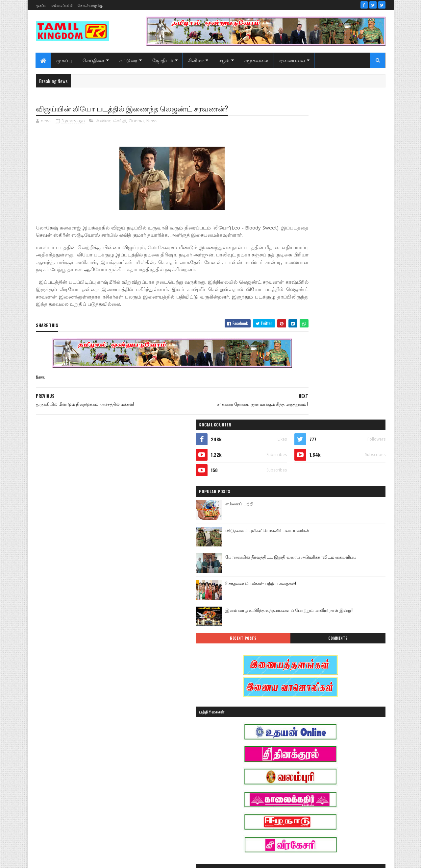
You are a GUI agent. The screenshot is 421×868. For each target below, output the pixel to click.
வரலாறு (291, 792)
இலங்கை (338, 700)
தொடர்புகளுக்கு (90, 5)
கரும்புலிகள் (295, 734)
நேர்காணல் (338, 769)
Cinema (136, 122)
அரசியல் (324, 665)
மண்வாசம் (340, 780)
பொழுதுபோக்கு (299, 780)
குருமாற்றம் (294, 746)
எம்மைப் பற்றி (324, 186)
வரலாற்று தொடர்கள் (302, 803)
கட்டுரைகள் (340, 723)
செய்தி (120, 122)
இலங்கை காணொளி (302, 711)
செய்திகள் (94, 60)
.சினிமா (103, 122)
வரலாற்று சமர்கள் (334, 792)
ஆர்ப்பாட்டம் (334, 677)
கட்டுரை (128, 60)
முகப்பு (41, 5)
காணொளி (334, 734)
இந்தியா (291, 688)
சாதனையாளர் (297, 757)
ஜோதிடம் (163, 60)
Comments (359, 321)
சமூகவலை (257, 60)
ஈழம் (224, 60)
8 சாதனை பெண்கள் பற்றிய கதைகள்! (346, 266)
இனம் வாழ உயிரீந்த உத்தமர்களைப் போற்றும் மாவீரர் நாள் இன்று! (345, 296)
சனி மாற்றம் (334, 746)
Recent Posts (307, 321)
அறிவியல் (293, 677)
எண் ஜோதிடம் (297, 723)
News (152, 122)
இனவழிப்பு (332, 688)
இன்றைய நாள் (297, 700)
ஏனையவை (292, 60)
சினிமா (196, 60)
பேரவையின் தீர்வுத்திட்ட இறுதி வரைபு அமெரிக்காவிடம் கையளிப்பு (347, 243)
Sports (289, 665)
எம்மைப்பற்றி (62, 5)
